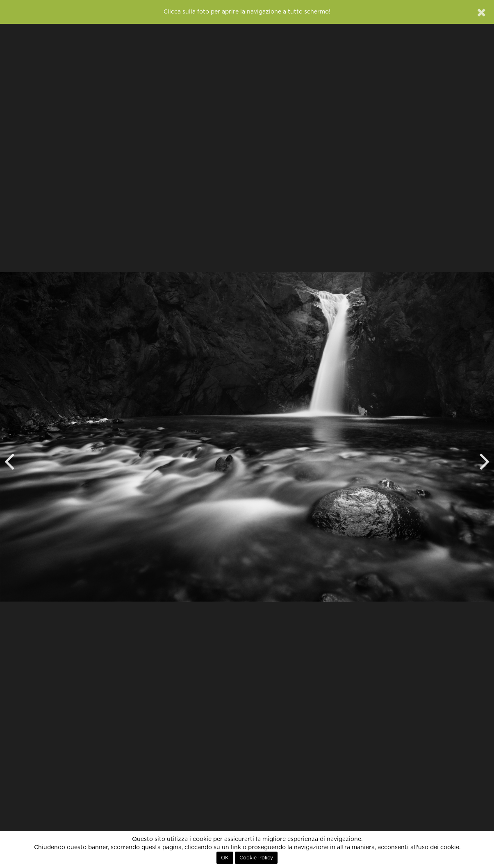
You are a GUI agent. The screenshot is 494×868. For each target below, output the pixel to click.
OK (225, 858)
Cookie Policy (256, 858)
